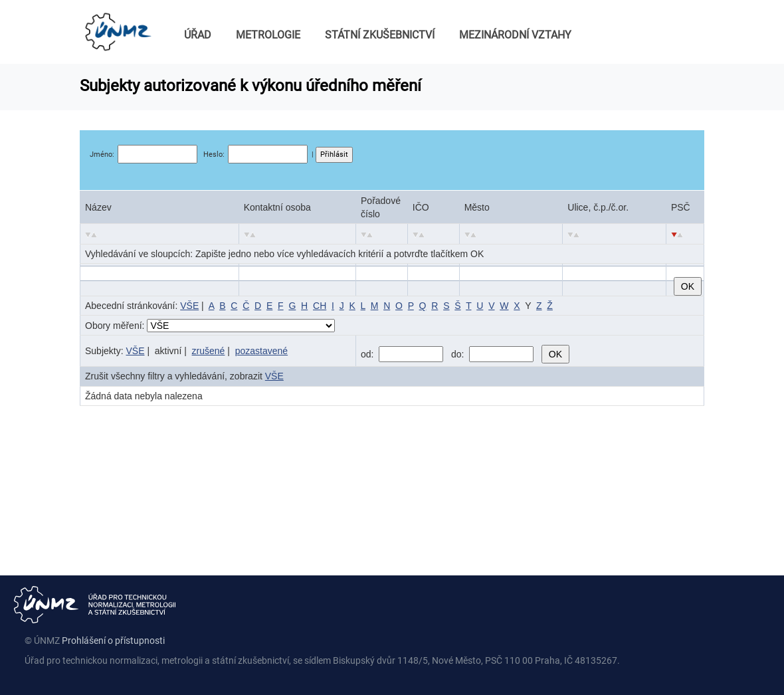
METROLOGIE (268, 35)
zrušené (209, 351)
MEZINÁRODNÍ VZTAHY (515, 35)
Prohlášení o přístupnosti (113, 641)
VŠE (189, 306)
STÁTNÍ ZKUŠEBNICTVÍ (380, 35)
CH (320, 306)
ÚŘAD (198, 35)
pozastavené (261, 351)
